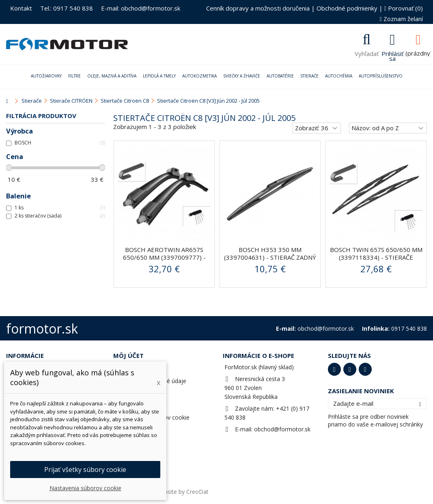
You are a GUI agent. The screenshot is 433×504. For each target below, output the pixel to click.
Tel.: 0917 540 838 (67, 8)
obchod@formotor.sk (282, 429)
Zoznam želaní (401, 19)
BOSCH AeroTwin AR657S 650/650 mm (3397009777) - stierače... (164, 257)
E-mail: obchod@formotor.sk (141, 8)
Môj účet (128, 355)
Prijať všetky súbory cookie (85, 470)
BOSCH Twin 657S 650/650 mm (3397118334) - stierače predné (376, 257)
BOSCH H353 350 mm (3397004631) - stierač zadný (270, 253)
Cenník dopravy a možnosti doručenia (258, 8)
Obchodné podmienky (347, 8)
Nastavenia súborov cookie (85, 488)
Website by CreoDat (182, 492)
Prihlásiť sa (392, 55)
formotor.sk (42, 328)
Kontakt (21, 8)
